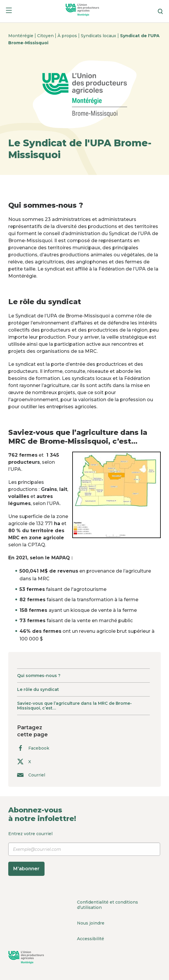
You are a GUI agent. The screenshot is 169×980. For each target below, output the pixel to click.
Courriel (31, 775)
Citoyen (46, 36)
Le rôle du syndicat (38, 689)
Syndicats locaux (99, 36)
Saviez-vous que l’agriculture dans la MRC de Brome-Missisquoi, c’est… (74, 706)
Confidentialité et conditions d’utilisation (108, 905)
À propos (68, 36)
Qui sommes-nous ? (39, 676)
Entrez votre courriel (84, 853)
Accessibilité (91, 939)
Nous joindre (91, 923)
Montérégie (21, 36)
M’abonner (26, 869)
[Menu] (9, 11)
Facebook (33, 748)
